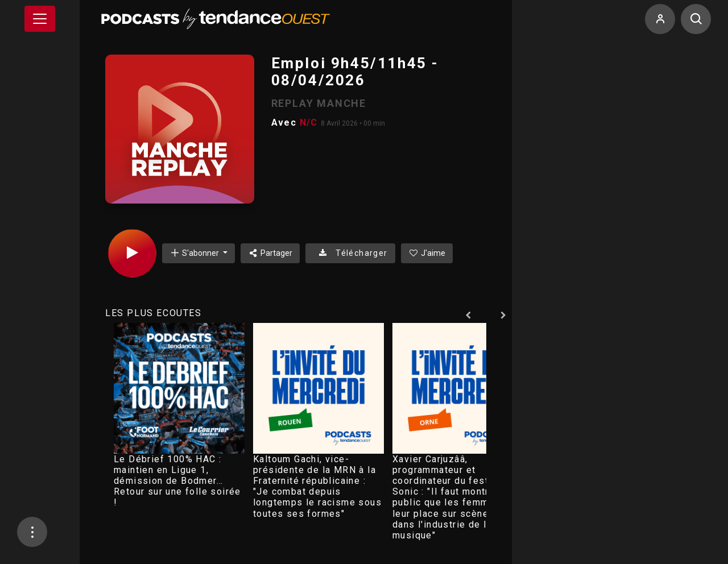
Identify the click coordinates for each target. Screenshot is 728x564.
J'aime (427, 253)
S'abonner (195, 253)
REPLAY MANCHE (319, 103)
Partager (270, 253)
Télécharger (350, 253)
